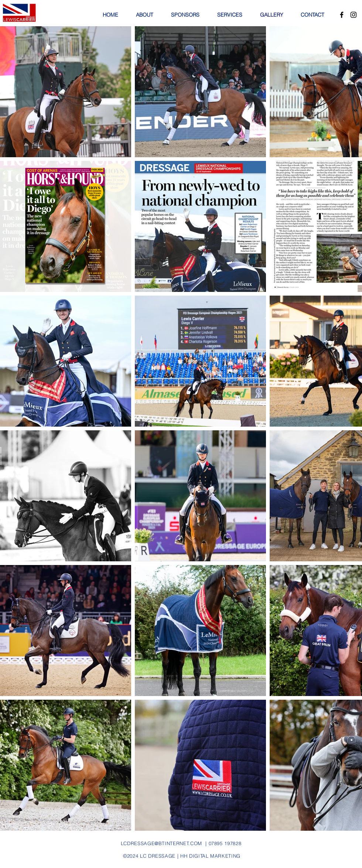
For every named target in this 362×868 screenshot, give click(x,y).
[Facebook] (342, 15)
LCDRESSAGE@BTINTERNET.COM (161, 843)
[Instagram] (354, 15)
